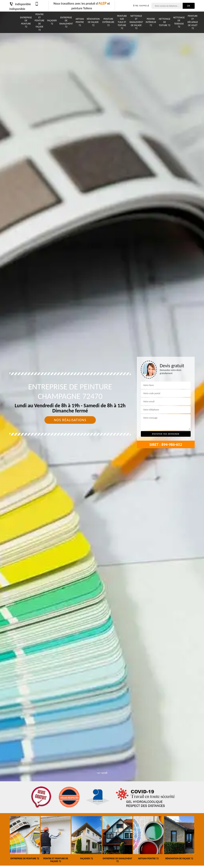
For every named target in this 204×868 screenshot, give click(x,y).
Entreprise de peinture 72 (26, 22)
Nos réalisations (70, 420)
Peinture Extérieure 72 (108, 22)
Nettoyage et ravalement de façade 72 (136, 22)
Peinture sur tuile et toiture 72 (122, 22)
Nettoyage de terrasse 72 (179, 22)
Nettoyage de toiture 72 (165, 22)
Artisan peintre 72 (80, 22)
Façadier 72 (52, 22)
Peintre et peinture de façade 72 (40, 22)
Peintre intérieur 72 (151, 22)
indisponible (20, 4)
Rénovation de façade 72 (93, 22)
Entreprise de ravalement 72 (66, 22)
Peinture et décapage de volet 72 (193, 22)
